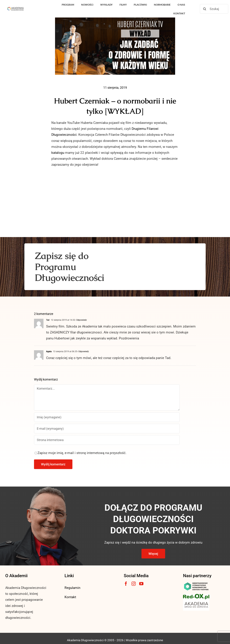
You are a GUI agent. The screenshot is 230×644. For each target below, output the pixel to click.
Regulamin (72, 588)
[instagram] (134, 584)
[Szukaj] (214, 9)
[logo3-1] (196, 596)
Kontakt (70, 597)
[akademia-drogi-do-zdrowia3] (196, 601)
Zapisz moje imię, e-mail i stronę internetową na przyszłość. (82, 453)
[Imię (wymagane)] (107, 417)
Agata (49, 351)
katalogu (58, 153)
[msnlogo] (196, 583)
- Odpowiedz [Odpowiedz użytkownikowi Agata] (83, 351)
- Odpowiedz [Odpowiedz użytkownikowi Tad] (81, 320)
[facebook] (126, 584)
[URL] (107, 440)
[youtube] (141, 584)
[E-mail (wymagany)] (107, 429)
